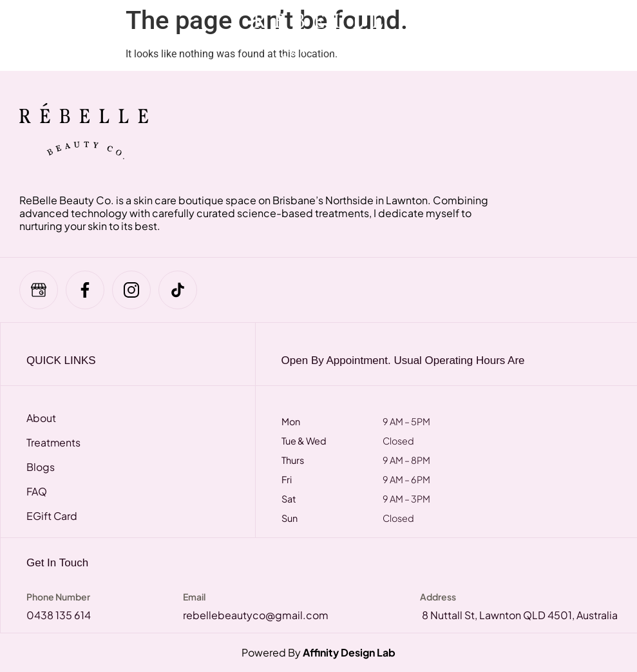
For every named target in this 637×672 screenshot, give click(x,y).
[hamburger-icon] (40, 35)
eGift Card (52, 516)
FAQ (37, 492)
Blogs (41, 467)
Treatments (54, 443)
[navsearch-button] (528, 35)
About (41, 418)
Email (194, 597)
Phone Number (58, 597)
